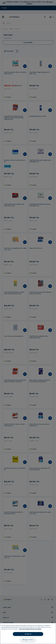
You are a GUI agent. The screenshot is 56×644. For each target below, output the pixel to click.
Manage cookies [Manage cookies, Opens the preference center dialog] (28, 640)
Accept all (28, 634)
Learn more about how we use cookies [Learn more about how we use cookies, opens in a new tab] (30, 629)
